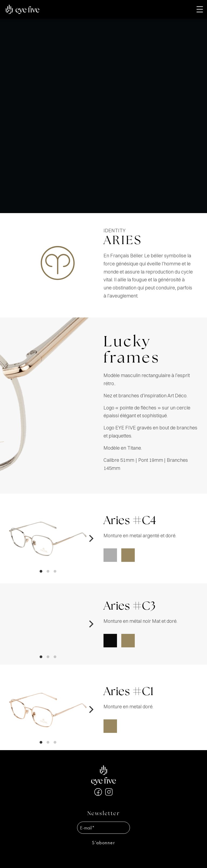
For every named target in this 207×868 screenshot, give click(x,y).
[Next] (91, 538)
